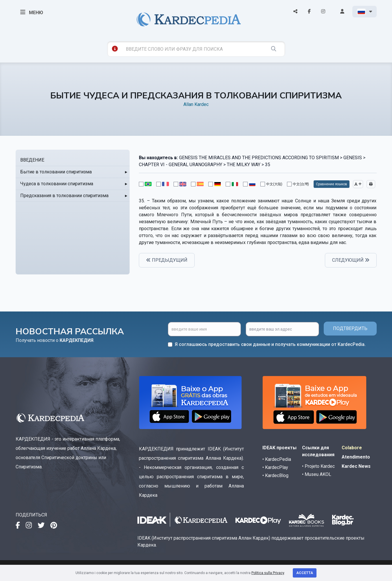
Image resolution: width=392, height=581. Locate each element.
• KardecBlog (275, 475)
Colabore (352, 448)
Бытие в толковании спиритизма (56, 172)
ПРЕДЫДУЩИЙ (167, 260)
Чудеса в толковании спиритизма (57, 184)
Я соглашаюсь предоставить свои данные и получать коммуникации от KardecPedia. (270, 344)
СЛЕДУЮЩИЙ (351, 260)
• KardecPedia (277, 459)
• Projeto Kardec (318, 466)
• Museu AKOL (317, 474)
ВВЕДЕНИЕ (32, 160)
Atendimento (356, 457)
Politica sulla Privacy (268, 573)
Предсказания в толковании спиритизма (64, 196)
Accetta (305, 573)
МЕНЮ (32, 12)
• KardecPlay (275, 467)
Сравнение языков (332, 184)
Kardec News (356, 466)
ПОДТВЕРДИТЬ (350, 328)
